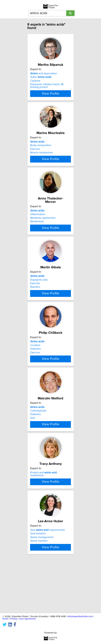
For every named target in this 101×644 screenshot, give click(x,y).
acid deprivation (44, 77)
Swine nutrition (39, 589)
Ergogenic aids (39, 295)
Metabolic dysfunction (43, 228)
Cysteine (35, 84)
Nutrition (35, 303)
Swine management (42, 586)
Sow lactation (38, 582)
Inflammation (38, 224)
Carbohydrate (38, 439)
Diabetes (36, 371)
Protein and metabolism (44, 508)
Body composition (41, 152)
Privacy (14, 619)
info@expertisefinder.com (80, 616)
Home (5, 619)
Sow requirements (48, 579)
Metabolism (37, 231)
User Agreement (27, 619)
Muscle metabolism (42, 159)
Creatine (35, 367)
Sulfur (41, 80)
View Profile (51, 97)
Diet (33, 446)
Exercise (35, 156)
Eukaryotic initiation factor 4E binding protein (47, 89)
